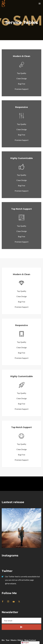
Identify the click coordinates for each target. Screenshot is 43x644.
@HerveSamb (11, 583)
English (25, 643)
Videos (20, 640)
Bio (3, 640)
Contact (33, 640)
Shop (26, 640)
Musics (14, 640)
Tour (8, 640)
